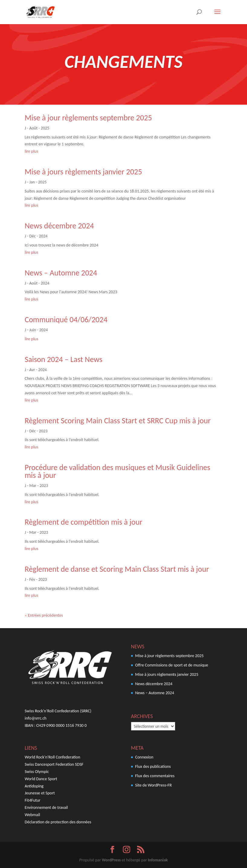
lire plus (32, 151)
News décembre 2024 (59, 226)
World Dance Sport (41, 779)
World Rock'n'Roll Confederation (53, 757)
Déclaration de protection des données (58, 822)
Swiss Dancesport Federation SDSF (54, 764)
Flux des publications (153, 766)
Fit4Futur (33, 800)
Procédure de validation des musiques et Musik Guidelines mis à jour (117, 471)
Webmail (32, 815)
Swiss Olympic (37, 772)
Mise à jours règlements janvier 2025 (83, 172)
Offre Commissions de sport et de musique (172, 665)
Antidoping (34, 786)
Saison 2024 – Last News (64, 359)
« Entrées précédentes (44, 615)
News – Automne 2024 (61, 273)
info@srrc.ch (36, 718)
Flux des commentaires (155, 776)
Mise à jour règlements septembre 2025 (88, 118)
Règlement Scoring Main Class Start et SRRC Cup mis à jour (118, 421)
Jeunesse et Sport (40, 793)
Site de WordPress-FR (154, 785)
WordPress (111, 860)
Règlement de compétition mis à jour (84, 522)
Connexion (144, 757)
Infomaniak (158, 860)
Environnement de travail (46, 808)
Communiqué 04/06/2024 (66, 320)
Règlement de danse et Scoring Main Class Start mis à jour (117, 569)
